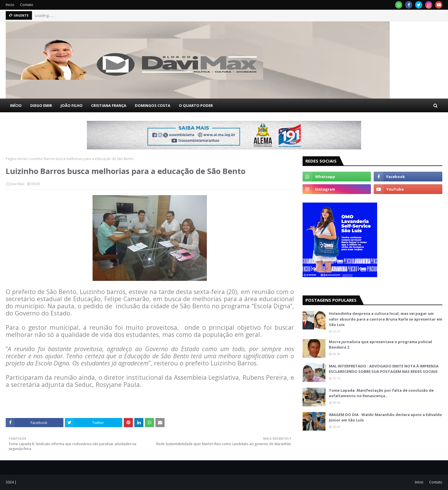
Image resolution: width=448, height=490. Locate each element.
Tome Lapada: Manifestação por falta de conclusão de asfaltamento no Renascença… (381, 393)
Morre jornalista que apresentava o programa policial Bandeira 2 (380, 345)
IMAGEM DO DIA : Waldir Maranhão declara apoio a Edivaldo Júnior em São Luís (385, 417)
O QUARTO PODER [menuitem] (196, 105)
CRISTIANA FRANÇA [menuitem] (109, 105)
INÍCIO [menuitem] (16, 105)
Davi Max (17, 184)
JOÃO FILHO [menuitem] (72, 105)
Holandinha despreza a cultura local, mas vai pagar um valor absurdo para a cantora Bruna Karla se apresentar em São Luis (386, 319)
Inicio (10, 5)
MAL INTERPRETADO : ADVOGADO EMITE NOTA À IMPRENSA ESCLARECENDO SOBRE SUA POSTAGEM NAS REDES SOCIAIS (384, 369)
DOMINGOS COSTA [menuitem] (153, 105)
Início (419, 482)
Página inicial (16, 159)
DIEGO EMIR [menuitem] (41, 105)
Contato (27, 5)
